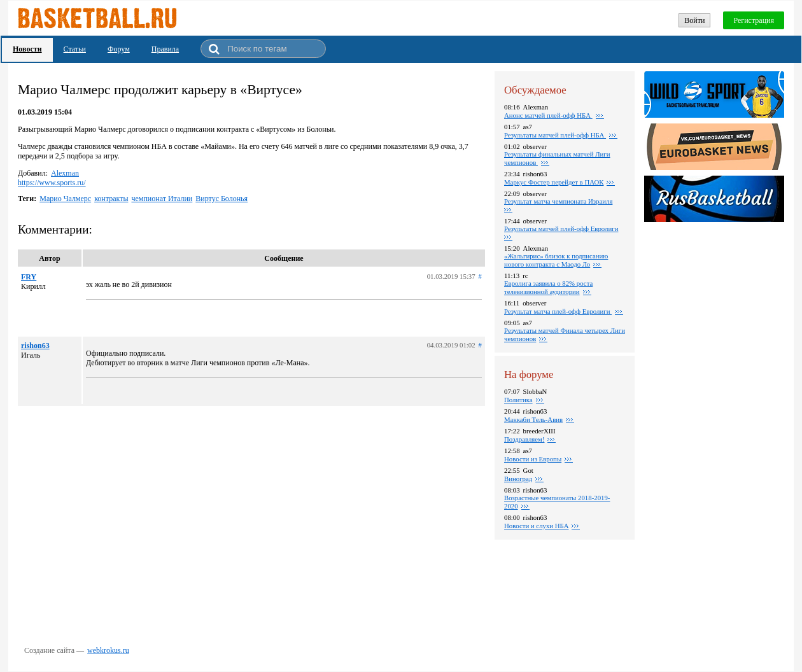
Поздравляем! (524, 439)
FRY (29, 277)
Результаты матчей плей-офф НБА (555, 135)
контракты (111, 199)
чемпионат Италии (162, 199)
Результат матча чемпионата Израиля (558, 201)
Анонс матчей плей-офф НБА (548, 115)
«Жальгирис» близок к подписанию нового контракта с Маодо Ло (556, 260)
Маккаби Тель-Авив (533, 419)
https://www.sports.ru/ (52, 183)
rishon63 (35, 346)
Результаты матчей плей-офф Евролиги (561, 228)
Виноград (518, 479)
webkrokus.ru (108, 650)
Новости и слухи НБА (536, 526)
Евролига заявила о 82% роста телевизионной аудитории (548, 287)
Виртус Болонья (222, 199)
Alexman (65, 173)
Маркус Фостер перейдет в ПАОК (554, 182)
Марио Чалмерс (65, 199)
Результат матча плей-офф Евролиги (558, 311)
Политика (518, 400)
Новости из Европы (533, 459)
